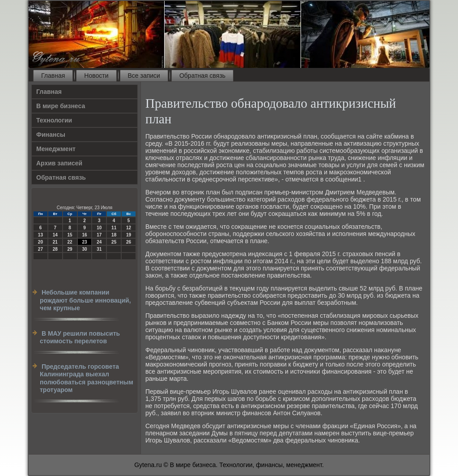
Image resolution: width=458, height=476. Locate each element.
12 (129, 228)
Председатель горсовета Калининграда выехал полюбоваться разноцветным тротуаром (87, 378)
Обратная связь (202, 76)
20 (40, 242)
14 (55, 235)
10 (99, 228)
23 (84, 242)
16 (84, 235)
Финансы (51, 135)
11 (114, 228)
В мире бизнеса (61, 106)
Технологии (54, 120)
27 (40, 249)
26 (129, 242)
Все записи (144, 76)
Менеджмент (56, 149)
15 (70, 235)
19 (129, 235)
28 (55, 249)
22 (70, 242)
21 (55, 242)
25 (114, 242)
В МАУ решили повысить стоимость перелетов (80, 337)
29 (70, 249)
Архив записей (59, 163)
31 (99, 249)
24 (99, 242)
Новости (96, 76)
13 (40, 235)
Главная (53, 76)
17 (99, 235)
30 (84, 249)
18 (114, 235)
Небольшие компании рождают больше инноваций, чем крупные (85, 300)
